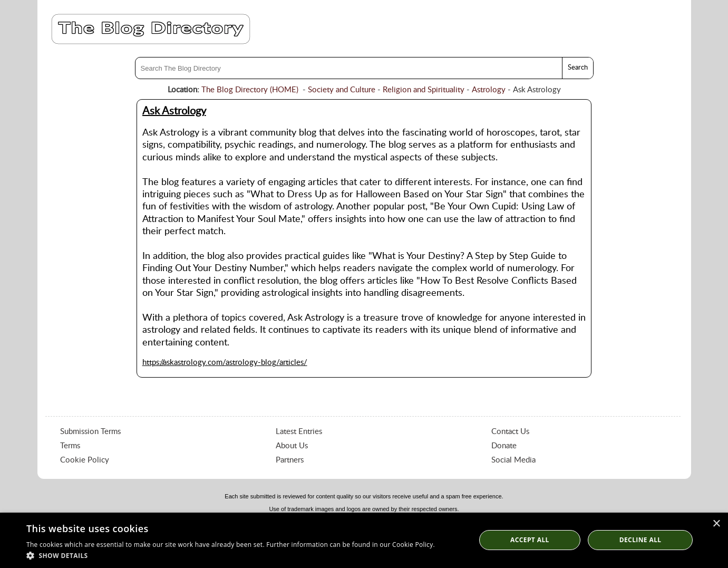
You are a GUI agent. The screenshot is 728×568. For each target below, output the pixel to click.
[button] (231, 555)
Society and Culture (342, 90)
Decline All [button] (640, 540)
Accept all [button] (530, 540)
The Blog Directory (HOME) (250, 90)
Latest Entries (299, 432)
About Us (292, 446)
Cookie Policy (85, 460)
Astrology (489, 90)
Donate (504, 446)
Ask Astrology (174, 111)
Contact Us (510, 432)
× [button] (716, 524)
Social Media (513, 460)
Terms (70, 446)
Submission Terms (90, 432)
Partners (290, 460)
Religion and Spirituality (424, 90)
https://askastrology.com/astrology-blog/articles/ (225, 363)
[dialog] (364, 540)
